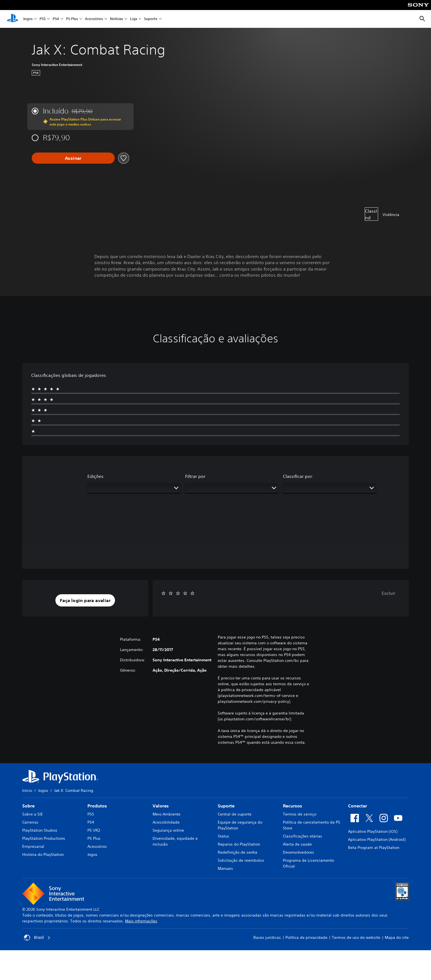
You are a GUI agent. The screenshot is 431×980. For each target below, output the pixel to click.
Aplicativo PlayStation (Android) (377, 839)
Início (27, 790)
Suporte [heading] (226, 806)
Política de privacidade (306, 937)
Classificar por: (298, 476)
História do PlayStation (43, 854)
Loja (134, 19)
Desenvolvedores (298, 852)
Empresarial (33, 846)
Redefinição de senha (237, 852)
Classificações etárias (303, 836)
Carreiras (30, 822)
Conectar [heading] (357, 806)
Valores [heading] (161, 806)
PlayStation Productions (44, 838)
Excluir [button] (389, 593)
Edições (95, 476)
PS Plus (72, 19)
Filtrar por (195, 476)
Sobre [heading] (28, 806)
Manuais (225, 868)
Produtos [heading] (97, 806)
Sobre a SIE (33, 814)
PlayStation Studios (40, 830)
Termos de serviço (300, 814)
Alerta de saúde (297, 844)
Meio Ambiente (166, 814)
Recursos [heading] (292, 806)
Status (223, 836)
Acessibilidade (166, 822)
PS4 (56, 19)
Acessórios (94, 19)
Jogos (28, 19)
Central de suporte (235, 814)
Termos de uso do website (356, 937)
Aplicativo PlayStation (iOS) (373, 831)
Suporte (151, 19)
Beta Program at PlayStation (374, 848)
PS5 (43, 19)
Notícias (117, 19)
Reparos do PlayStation (239, 844)
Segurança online (168, 830)
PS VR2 (94, 830)
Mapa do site (397, 937)
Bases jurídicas (267, 937)
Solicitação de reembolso (241, 860)
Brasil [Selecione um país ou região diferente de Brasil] (37, 938)
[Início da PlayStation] (13, 19)
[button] (85, 600)
